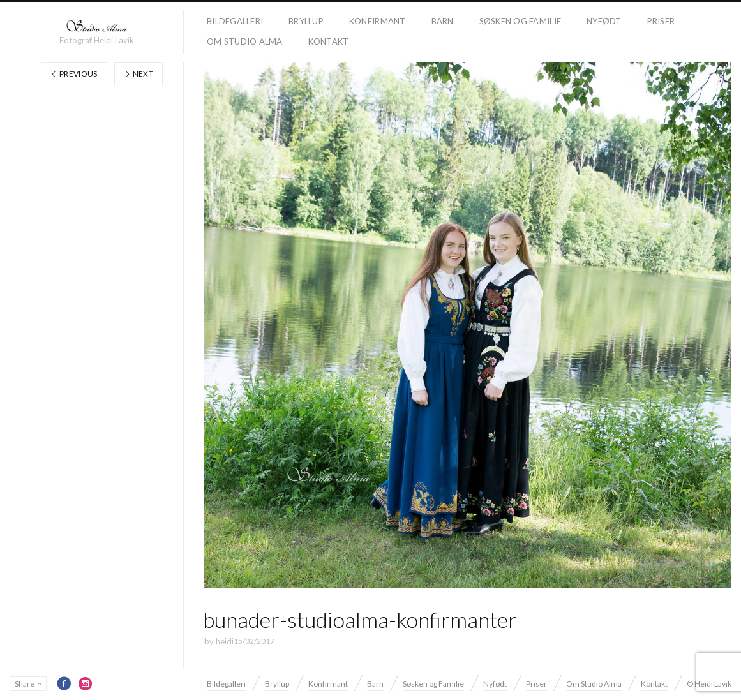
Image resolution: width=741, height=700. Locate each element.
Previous (74, 74)
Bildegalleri (235, 21)
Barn (443, 21)
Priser (661, 21)
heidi (225, 641)
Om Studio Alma (245, 41)
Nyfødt (604, 21)
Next (138, 74)
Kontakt (329, 41)
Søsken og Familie (520, 21)
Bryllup (306, 21)
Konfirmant (378, 21)
